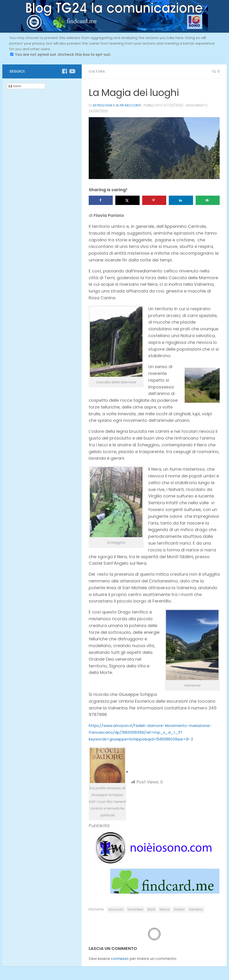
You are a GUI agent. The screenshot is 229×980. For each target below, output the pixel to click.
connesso (120, 958)
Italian (15, 86)
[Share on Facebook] (101, 200)
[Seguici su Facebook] (64, 71)
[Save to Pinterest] (154, 200)
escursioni (116, 909)
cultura (97, 71)
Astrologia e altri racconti (118, 105)
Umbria (179, 909)
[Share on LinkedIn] (181, 200)
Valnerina (196, 909)
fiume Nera (135, 909)
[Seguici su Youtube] (72, 71)
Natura (165, 909)
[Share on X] (127, 200)
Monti (151, 909)
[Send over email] (208, 200)
